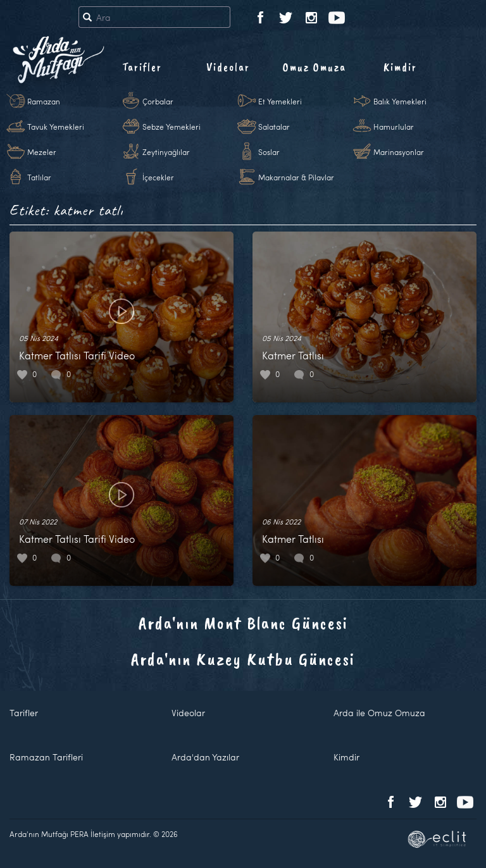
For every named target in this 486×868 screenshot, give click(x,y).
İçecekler (158, 177)
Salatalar (274, 127)
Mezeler (42, 152)
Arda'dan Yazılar (205, 757)
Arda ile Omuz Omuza (379, 713)
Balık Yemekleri (400, 101)
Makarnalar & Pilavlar (296, 177)
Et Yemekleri (280, 101)
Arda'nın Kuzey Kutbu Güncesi (243, 659)
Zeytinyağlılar (166, 152)
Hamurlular (394, 127)
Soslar (269, 152)
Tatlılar (39, 177)
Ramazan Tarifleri (46, 757)
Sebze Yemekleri (171, 127)
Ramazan (44, 101)
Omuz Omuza (315, 67)
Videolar (228, 67)
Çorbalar (158, 101)
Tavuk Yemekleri (56, 127)
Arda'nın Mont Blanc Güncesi (243, 623)
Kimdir (400, 67)
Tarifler (142, 67)
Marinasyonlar (399, 152)
